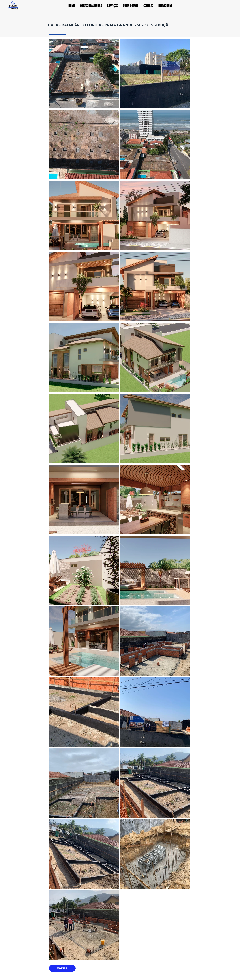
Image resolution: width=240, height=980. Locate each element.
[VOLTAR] (62, 968)
